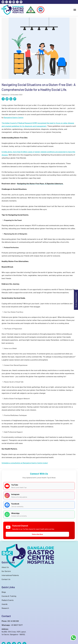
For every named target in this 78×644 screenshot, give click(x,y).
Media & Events (8, 600)
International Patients (10, 575)
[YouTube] (3, 2)
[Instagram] (7, 2)
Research (5, 608)
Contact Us (6, 579)
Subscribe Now (37, 534)
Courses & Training (9, 596)
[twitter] (17, 2)
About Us (5, 567)
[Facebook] (10, 2)
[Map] (21, 2)
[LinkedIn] (14, 2)
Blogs (4, 592)
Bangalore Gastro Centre (14, 117)
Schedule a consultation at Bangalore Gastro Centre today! (25, 463)
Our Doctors (6, 571)
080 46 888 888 (10, 621)
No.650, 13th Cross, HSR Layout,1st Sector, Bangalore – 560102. (14, 632)
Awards (5, 604)
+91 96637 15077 (12, 625)
